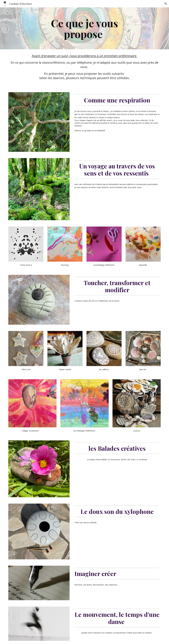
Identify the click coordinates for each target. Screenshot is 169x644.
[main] (84, 28)
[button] (166, 4)
